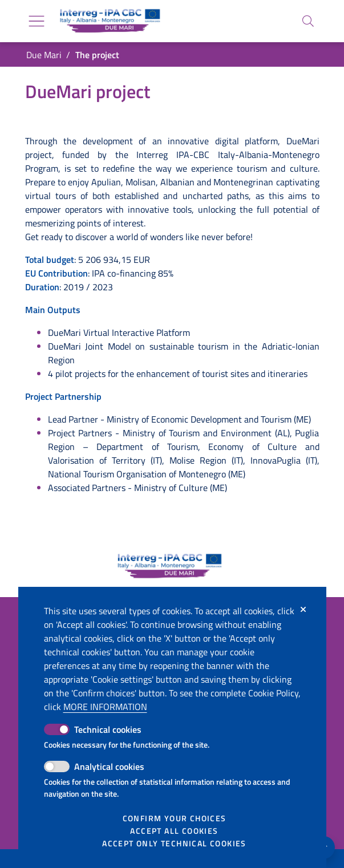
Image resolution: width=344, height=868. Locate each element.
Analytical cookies (109, 766)
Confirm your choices (175, 818)
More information (105, 707)
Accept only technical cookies (174, 843)
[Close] (303, 610)
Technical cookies (108, 729)
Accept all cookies (174, 831)
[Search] (308, 21)
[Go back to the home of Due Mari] (108, 21)
